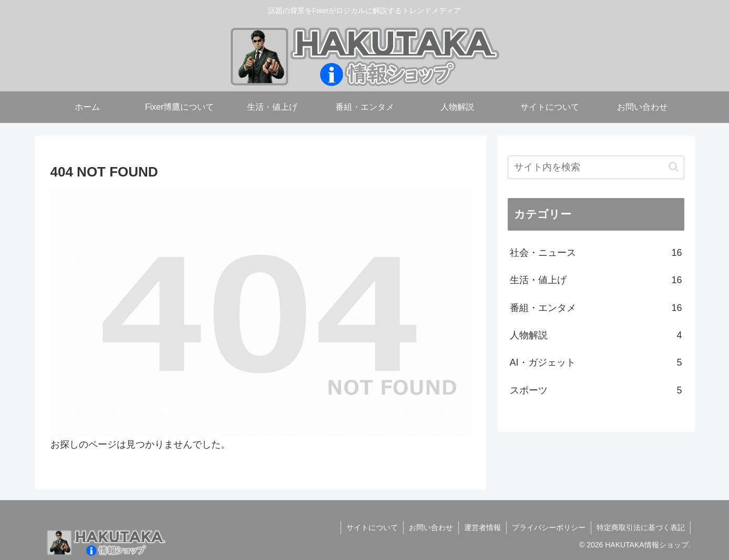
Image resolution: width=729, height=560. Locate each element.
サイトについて (372, 527)
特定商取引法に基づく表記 (641, 527)
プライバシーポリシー (549, 527)
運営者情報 (482, 527)
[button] (674, 167)
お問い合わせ (431, 527)
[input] (596, 167)
